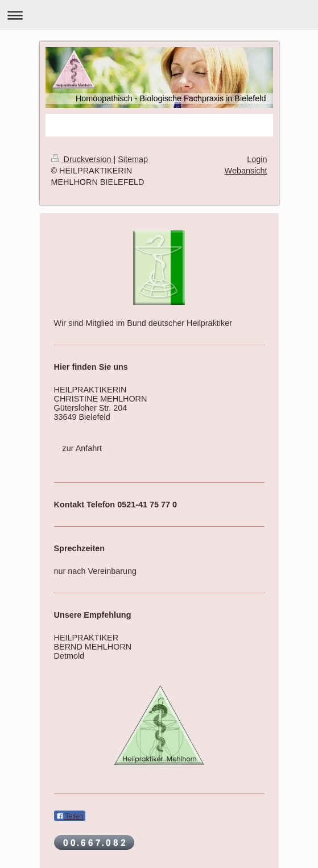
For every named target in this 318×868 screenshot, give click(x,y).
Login (257, 159)
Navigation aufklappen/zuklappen (159, 15)
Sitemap (133, 159)
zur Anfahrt (82, 448)
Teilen (70, 816)
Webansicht (246, 171)
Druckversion (82, 159)
